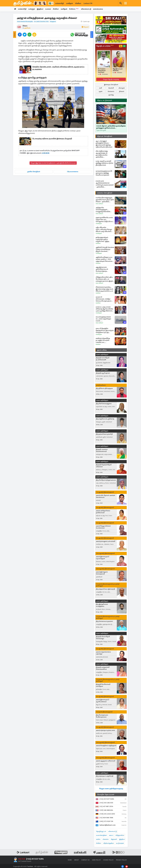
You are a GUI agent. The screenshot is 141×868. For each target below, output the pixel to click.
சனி (101, 88)
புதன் (101, 91)
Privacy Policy (121, 860)
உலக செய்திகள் (101, 835)
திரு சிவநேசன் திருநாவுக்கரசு (106, 480)
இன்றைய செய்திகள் (111, 85)
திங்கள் (122, 91)
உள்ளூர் (32, 9)
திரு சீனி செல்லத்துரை (104, 404)
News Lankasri (99, 204)
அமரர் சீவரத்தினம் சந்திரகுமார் (106, 746)
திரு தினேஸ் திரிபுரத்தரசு (104, 388)
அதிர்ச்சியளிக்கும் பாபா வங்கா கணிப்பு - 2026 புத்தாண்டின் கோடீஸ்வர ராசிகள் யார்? (104, 259)
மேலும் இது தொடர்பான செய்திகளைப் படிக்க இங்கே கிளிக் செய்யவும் (53, 163)
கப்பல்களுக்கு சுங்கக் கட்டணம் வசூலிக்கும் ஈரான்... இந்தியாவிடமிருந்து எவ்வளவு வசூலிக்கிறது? (104, 319)
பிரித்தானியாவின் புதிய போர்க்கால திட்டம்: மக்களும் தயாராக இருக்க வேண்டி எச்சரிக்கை (105, 279)
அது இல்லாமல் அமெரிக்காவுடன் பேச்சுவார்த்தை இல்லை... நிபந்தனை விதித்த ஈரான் (103, 269)
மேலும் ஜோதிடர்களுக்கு (111, 79)
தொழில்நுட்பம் (101, 831)
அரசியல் (27, 28)
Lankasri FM (88, 3)
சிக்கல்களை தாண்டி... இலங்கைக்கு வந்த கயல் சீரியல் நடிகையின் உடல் (104, 289)
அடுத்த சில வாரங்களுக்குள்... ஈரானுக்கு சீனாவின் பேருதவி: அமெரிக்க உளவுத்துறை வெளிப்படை (103, 210)
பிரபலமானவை (73, 172)
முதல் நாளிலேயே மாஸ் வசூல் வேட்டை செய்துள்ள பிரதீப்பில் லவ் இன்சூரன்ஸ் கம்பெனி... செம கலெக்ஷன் (105, 220)
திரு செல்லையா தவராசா (104, 621)
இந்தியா (40, 9)
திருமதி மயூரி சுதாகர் (103, 373)
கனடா (111, 835)
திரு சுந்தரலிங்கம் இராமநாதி (105, 589)
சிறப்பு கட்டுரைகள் (105, 100)
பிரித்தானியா (120, 835)
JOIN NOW (46, 153)
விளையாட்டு (87, 9)
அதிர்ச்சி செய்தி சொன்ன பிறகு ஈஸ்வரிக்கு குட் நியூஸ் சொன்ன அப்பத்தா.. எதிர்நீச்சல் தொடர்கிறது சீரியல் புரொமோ (105, 249)
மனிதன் (70, 3)
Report (85, 27)
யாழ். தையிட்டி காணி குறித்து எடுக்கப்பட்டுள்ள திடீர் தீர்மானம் (105, 163)
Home (70, 860)
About (77, 860)
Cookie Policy (108, 860)
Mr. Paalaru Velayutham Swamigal (102, 71)
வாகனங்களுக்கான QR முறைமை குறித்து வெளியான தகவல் (104, 173)
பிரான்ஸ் (106, 839)
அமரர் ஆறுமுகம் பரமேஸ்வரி (106, 761)
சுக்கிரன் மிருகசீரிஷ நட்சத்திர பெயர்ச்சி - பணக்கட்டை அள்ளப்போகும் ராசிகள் (104, 340)
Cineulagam (99, 224)
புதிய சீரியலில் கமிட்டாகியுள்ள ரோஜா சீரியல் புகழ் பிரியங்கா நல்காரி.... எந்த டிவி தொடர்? (104, 229)
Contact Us (85, 860)
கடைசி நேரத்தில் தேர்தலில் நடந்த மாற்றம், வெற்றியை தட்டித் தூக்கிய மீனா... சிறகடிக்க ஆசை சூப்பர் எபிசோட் (105, 330)
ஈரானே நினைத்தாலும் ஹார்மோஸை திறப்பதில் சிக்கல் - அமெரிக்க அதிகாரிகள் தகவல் (105, 200)
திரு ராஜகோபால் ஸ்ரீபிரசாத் (105, 419)
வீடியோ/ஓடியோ (109, 843)
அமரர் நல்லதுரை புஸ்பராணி (106, 541)
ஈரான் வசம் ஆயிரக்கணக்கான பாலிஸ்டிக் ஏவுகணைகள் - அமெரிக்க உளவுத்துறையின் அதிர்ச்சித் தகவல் (105, 184)
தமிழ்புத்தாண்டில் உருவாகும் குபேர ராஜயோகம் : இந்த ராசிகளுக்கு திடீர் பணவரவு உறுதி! (102, 239)
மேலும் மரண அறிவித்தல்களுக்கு (111, 789)
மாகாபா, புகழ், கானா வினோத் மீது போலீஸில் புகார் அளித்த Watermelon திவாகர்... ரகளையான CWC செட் (105, 309)
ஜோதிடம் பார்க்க (105, 46)
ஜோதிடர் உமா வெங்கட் (118, 70)
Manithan (98, 243)
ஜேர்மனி (114, 839)
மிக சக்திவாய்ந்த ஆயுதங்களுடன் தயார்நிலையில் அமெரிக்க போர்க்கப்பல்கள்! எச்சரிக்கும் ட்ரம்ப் (102, 154)
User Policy (96, 860)
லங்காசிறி (60, 3)
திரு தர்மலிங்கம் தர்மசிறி (104, 434)
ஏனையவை (99, 9)
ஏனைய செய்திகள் (105, 193)
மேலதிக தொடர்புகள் (106, 795)
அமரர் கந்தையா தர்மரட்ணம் (105, 730)
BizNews (75, 9)
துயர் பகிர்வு (102, 350)
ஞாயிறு (111, 95)
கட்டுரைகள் (120, 843)
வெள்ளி (111, 88)
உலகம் (49, 9)
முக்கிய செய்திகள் (34, 172)
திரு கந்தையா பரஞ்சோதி (105, 776)
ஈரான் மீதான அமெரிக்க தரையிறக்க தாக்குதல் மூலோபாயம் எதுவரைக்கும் (111, 127)
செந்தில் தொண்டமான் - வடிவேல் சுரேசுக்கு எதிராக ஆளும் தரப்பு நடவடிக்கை (58, 68)
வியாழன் (122, 88)
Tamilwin (30, 866)
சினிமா (78, 3)
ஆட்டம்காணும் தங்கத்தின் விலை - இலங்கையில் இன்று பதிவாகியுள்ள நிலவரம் (104, 144)
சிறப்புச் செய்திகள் (105, 136)
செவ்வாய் (111, 91)
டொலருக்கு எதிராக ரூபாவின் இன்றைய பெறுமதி (52, 139)
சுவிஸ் (98, 839)
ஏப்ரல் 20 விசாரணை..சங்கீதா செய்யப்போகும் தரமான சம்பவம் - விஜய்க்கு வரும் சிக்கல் (105, 299)
